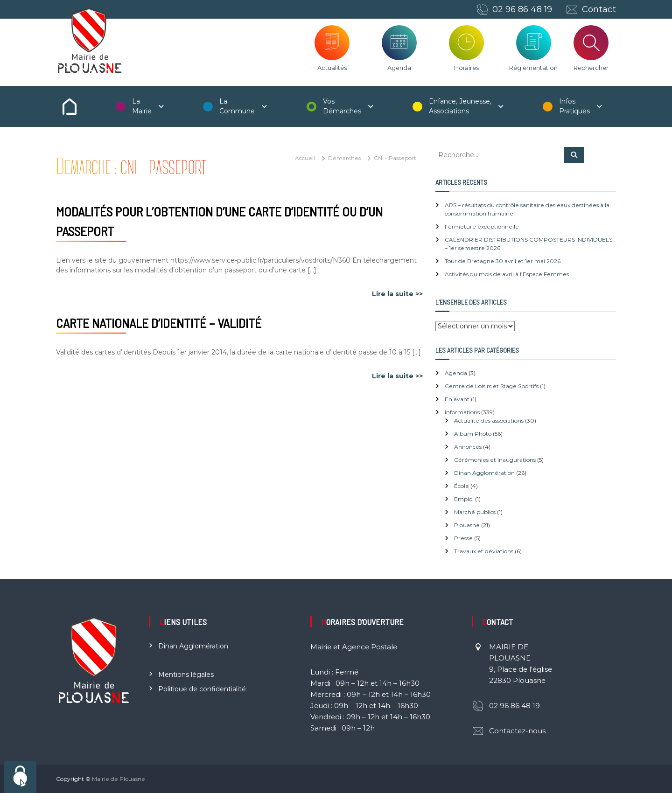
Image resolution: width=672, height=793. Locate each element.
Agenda (399, 68)
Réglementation (533, 68)
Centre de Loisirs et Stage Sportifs (492, 386)
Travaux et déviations (484, 551)
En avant (457, 399)
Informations (462, 412)
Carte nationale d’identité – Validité (159, 323)
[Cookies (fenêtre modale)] (20, 777)
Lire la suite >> (397, 294)
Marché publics (475, 512)
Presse (463, 538)
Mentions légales (186, 675)
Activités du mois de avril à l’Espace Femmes (507, 274)
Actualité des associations (489, 421)
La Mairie (142, 106)
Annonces (468, 447)
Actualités (332, 68)
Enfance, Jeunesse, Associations (460, 106)
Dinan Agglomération (484, 473)
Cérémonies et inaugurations (495, 460)
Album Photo (473, 434)
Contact (599, 9)
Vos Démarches (342, 106)
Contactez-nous (517, 731)
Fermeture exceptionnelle (482, 226)
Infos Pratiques (574, 106)
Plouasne (467, 525)
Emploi (464, 499)
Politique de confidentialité (202, 689)
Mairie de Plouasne (119, 779)
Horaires (466, 68)
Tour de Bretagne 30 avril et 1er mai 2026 (503, 261)
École (462, 486)
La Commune (237, 106)
